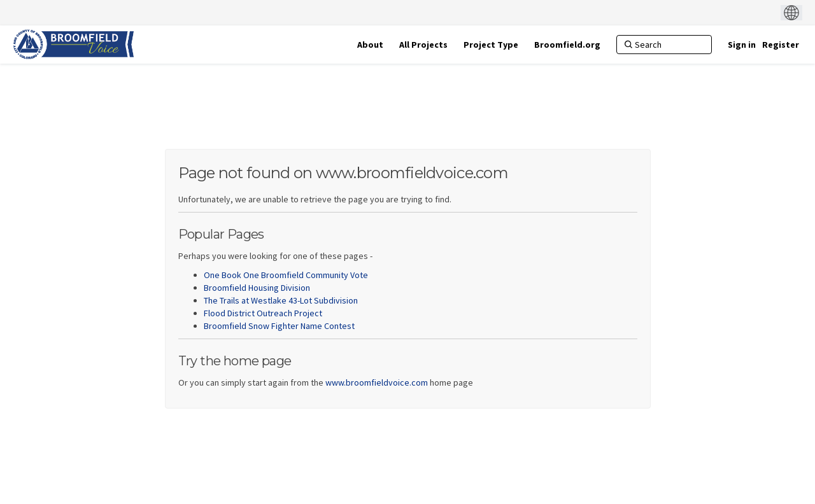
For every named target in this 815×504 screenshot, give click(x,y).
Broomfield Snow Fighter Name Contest (279, 326)
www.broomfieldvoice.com (377, 382)
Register (781, 45)
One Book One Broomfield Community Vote (286, 275)
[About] (370, 45)
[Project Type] (491, 45)
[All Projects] (423, 45)
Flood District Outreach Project (263, 313)
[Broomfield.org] (567, 45)
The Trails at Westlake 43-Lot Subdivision (281, 300)
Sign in (742, 45)
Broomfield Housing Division (257, 288)
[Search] (664, 45)
